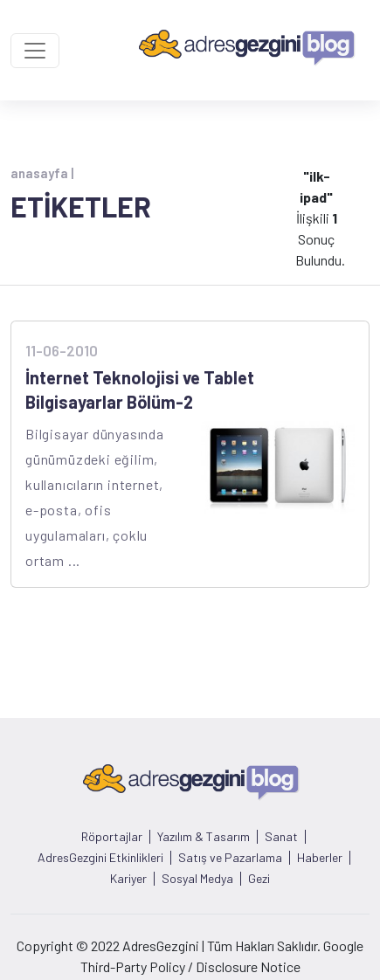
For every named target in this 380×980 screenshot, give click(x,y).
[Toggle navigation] (35, 51)
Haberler (320, 858)
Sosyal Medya (197, 879)
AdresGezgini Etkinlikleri (100, 858)
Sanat (281, 837)
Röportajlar (112, 837)
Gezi (259, 879)
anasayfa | (42, 173)
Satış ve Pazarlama (230, 858)
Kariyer (128, 879)
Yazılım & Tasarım (204, 837)
